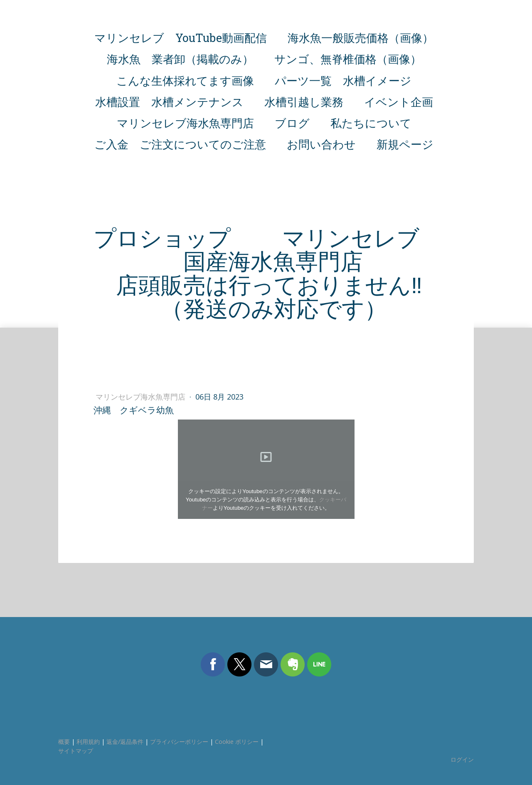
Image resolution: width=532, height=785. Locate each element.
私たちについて (371, 123)
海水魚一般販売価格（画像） (361, 38)
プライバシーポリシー (179, 742)
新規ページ (405, 144)
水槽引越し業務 (304, 102)
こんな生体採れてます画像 (185, 80)
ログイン (462, 759)
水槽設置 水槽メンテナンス (169, 102)
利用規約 (88, 742)
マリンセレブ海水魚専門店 (185, 123)
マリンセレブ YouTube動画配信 (181, 38)
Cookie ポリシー (237, 742)
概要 (64, 742)
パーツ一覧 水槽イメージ (343, 80)
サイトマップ (76, 751)
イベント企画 (399, 102)
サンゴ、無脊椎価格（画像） (348, 59)
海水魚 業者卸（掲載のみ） (180, 59)
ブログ (292, 123)
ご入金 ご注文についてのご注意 (180, 144)
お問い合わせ (321, 144)
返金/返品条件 (125, 742)
